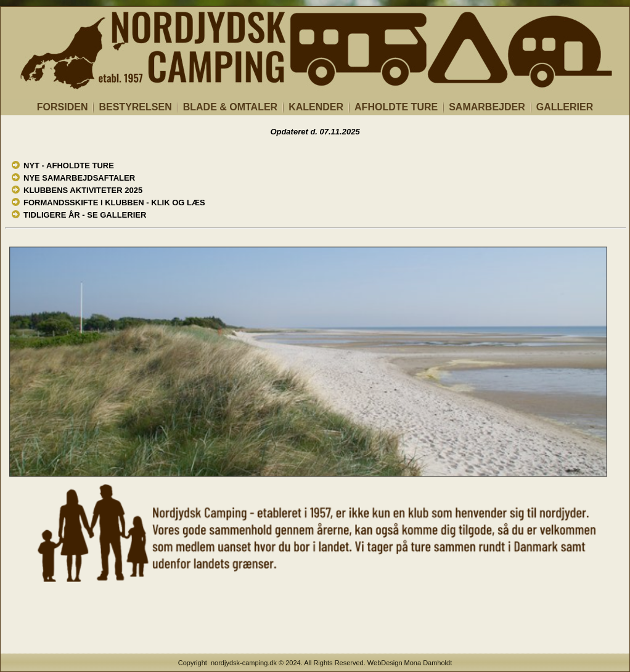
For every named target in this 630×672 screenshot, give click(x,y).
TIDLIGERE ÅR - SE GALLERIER (85, 215)
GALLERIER (565, 107)
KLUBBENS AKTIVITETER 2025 (83, 190)
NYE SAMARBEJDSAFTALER (79, 178)
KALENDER (316, 107)
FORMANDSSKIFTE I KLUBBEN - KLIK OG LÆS (114, 203)
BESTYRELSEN (135, 107)
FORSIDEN (63, 107)
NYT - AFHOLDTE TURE (69, 166)
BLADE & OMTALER (230, 107)
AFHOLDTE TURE (396, 107)
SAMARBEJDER (487, 107)
